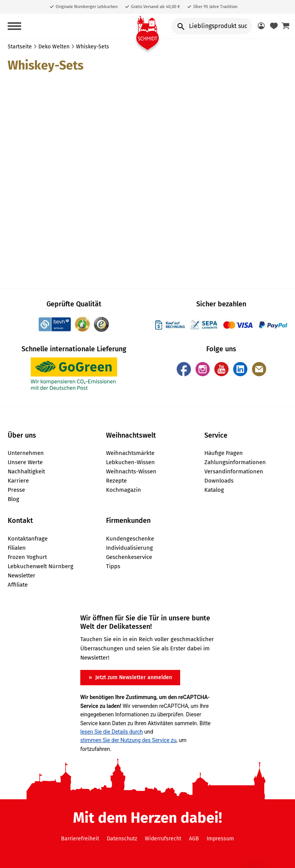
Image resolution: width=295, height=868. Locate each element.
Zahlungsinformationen (235, 462)
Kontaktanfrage (28, 539)
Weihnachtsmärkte (130, 453)
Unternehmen (26, 453)
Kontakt (20, 521)
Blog (13, 499)
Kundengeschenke (130, 539)
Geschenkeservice (129, 557)
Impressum (220, 839)
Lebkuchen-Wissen (130, 462)
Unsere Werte (25, 462)
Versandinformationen (234, 471)
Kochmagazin (123, 490)
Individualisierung (129, 548)
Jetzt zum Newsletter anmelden (133, 677)
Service (216, 435)
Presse (16, 490)
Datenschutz (122, 839)
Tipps (113, 566)
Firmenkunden (128, 521)
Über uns (22, 435)
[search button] (181, 26)
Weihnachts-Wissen (131, 471)
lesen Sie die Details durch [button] (112, 732)
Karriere (18, 481)
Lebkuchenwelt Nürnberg (41, 566)
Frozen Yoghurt (27, 557)
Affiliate (18, 585)
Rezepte (116, 481)
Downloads (219, 481)
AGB (194, 839)
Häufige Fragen (224, 453)
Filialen (17, 548)
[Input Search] (212, 26)
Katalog (214, 490)
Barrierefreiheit (80, 839)
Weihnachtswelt (131, 435)
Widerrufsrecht (163, 839)
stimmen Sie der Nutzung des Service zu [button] (128, 740)
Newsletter (22, 575)
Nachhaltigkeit (26, 471)
